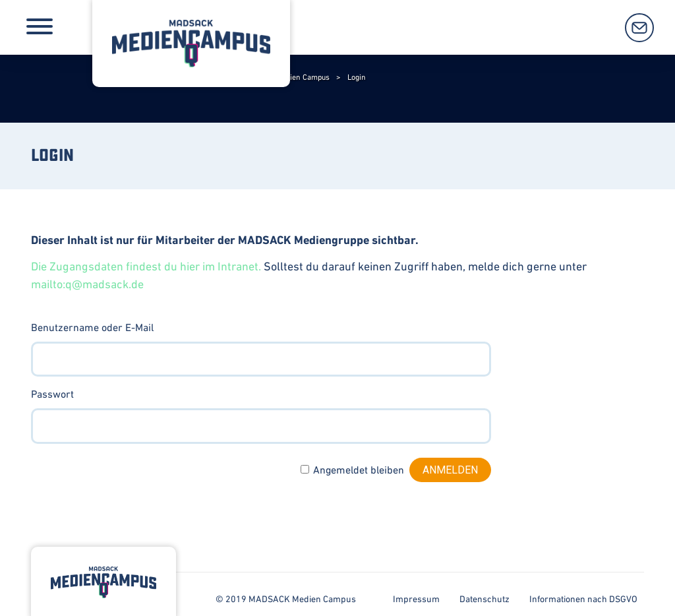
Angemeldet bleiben (359, 470)
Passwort (52, 394)
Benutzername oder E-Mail (92, 327)
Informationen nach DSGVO (583, 599)
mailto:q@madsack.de (87, 284)
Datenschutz (484, 599)
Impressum (416, 599)
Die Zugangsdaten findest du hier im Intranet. (146, 266)
